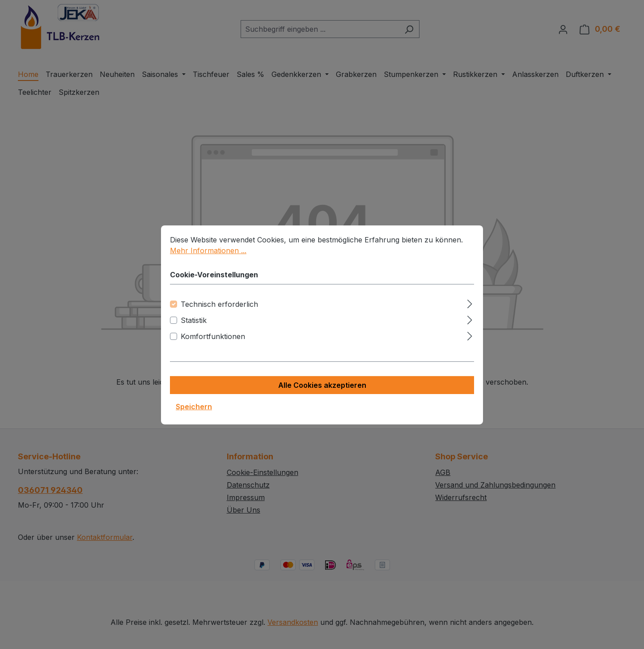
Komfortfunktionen (213, 347)
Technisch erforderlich (219, 315)
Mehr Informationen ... (208, 261)
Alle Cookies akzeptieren (322, 396)
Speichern (194, 417)
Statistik (194, 331)
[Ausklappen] (470, 313)
